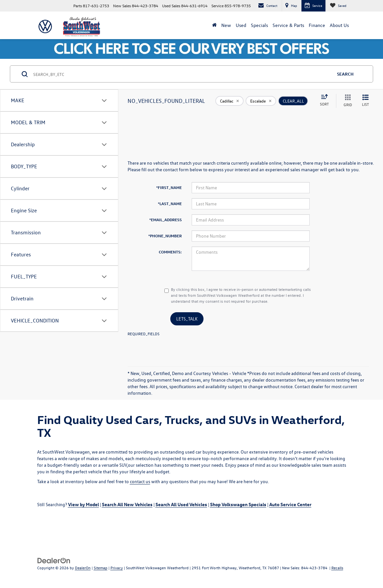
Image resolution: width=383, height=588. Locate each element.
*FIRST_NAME (169, 187)
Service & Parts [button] (288, 25)
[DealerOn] (54, 560)
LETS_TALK (187, 319)
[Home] (214, 25)
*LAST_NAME (170, 203)
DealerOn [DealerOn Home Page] (83, 568)
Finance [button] (317, 25)
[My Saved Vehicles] (338, 6)
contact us (140, 481)
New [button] (226, 25)
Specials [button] (259, 25)
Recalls (337, 568)
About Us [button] (339, 25)
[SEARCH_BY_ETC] (182, 74)
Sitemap (101, 568)
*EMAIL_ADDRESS (166, 220)
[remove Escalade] (261, 101)
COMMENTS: (170, 252)
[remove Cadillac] (229, 101)
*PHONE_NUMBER (165, 236)
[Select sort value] (326, 101)
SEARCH (345, 74)
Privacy (117, 568)
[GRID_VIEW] (347, 101)
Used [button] (241, 25)
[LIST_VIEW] (365, 101)
